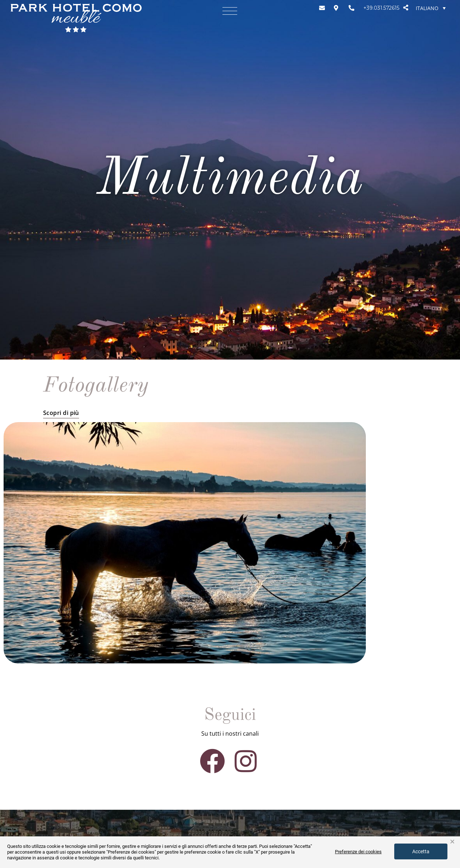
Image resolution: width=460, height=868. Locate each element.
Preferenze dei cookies (358, 852)
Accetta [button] (421, 851)
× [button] (452, 842)
